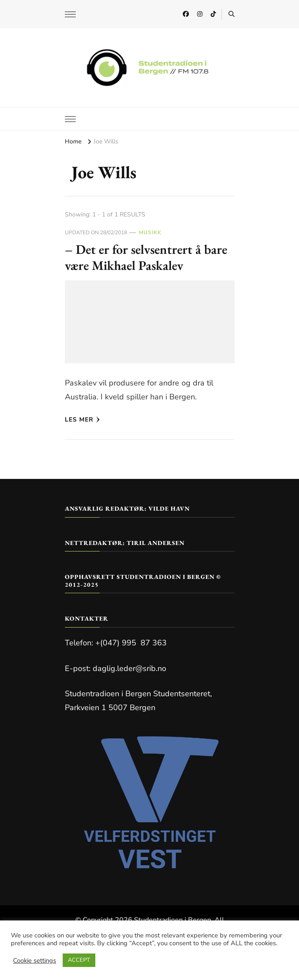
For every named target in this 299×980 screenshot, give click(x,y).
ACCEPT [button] (79, 960)
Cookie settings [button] (35, 960)
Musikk (150, 233)
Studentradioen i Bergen (173, 920)
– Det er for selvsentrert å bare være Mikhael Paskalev (146, 257)
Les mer (82, 420)
